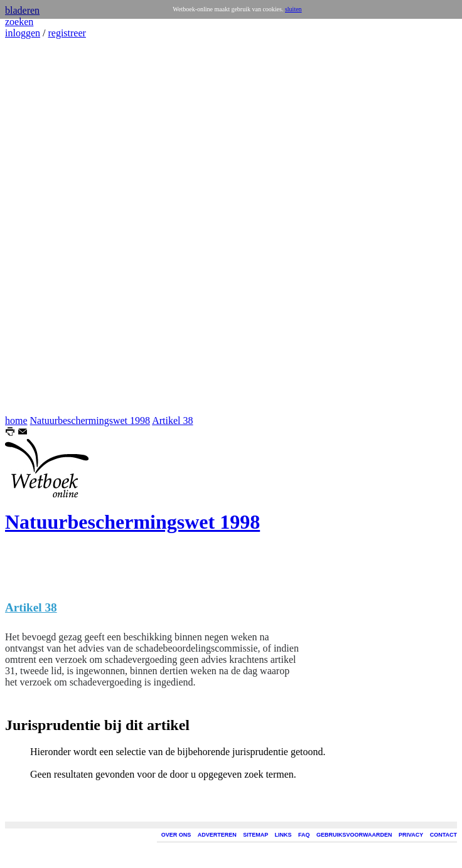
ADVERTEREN (217, 835)
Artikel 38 (172, 421)
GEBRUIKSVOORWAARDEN (354, 835)
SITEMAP (255, 835)
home (16, 421)
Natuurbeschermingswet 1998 (90, 421)
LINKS (283, 835)
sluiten (293, 9)
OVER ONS (176, 835)
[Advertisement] (43, 227)
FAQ (304, 835)
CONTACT (443, 835)
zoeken (19, 22)
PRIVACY (411, 835)
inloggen (23, 33)
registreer (67, 33)
